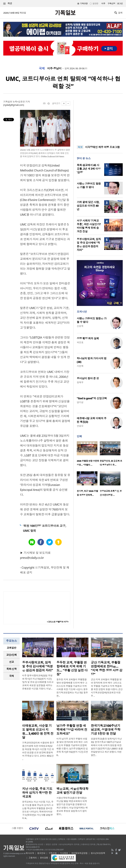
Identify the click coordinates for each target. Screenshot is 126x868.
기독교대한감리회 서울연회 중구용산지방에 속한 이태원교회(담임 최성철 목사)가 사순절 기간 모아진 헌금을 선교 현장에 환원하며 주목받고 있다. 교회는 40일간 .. (38, 751)
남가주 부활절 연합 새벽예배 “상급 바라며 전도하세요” (72, 730)
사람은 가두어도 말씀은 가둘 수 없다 (89, 185)
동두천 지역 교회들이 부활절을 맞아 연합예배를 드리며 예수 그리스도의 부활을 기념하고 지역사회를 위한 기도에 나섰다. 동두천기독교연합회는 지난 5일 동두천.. (72, 688)
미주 (103, 4)
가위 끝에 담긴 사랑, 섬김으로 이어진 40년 (88, 206)
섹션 (8, 4)
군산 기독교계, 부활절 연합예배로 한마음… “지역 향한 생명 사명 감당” (107, 668)
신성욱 (80, 326)
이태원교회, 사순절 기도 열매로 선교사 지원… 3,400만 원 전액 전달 (38, 732)
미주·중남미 (54, 68)
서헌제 (80, 366)
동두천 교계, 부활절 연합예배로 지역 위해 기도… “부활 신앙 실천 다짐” (72, 668)
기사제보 (64, 853)
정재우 (80, 382)
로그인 (120, 4)
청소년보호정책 (98, 853)
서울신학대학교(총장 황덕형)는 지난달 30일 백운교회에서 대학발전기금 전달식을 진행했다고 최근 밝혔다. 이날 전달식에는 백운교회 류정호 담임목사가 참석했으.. (72, 806)
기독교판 (84, 4)
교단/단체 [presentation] (11, 655)
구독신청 (111, 4)
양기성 (80, 402)
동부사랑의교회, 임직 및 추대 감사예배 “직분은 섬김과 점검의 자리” (89, 245)
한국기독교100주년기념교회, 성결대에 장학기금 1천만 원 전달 (106, 730)
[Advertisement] (100, 121)
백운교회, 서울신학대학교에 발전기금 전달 (72, 791)
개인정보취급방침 (79, 853)
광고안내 (41, 853)
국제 (42, 68)
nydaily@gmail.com (14, 105)
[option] (88, 455)
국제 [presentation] (12, 676)
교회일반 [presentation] (11, 648)
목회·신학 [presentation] (11, 669)
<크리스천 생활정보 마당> (58, 622)
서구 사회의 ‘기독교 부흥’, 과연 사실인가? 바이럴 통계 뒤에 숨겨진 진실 (89, 226)
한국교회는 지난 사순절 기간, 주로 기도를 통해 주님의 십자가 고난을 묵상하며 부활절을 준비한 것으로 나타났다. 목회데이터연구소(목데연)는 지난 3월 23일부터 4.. (38, 810)
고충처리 (33, 858)
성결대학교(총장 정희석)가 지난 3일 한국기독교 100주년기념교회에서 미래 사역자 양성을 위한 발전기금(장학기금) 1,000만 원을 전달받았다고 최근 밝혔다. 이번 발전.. (107, 747)
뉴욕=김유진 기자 (21, 102)
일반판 (95, 4)
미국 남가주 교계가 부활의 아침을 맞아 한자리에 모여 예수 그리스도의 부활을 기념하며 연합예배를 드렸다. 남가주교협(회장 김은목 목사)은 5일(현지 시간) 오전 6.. (72, 747)
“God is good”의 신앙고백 (92, 398)
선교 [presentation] (12, 662)
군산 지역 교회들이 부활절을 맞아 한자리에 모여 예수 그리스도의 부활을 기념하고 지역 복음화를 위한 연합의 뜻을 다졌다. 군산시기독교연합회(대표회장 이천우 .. (107, 688)
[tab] (11, 648)
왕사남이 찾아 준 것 (88, 378)
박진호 (80, 342)
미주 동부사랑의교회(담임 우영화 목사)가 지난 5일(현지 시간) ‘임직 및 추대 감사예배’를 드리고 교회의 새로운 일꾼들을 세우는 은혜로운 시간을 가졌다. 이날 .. (38, 682)
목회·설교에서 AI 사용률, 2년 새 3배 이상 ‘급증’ (89, 169)
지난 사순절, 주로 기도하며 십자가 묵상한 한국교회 (37, 793)
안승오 (80, 426)
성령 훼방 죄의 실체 (88, 338)
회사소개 (30, 853)
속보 (80, 147)
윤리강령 (44, 858)
